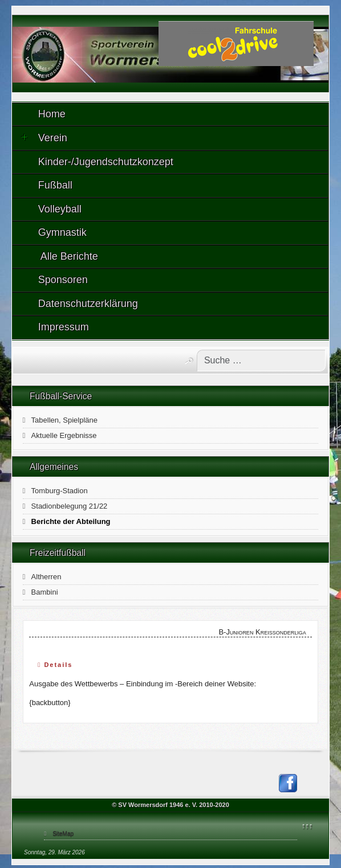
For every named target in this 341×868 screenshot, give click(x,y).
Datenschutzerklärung (88, 304)
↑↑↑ (307, 826)
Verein (44, 138)
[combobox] (261, 361)
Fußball (55, 185)
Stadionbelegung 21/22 (70, 506)
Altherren (46, 577)
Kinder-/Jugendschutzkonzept (106, 162)
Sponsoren (63, 280)
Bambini (45, 592)
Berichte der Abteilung (71, 521)
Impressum (64, 327)
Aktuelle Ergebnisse (64, 435)
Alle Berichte (68, 256)
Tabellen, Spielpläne (64, 420)
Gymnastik (62, 232)
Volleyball (60, 209)
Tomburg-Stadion (60, 491)
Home (52, 114)
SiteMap (63, 834)
